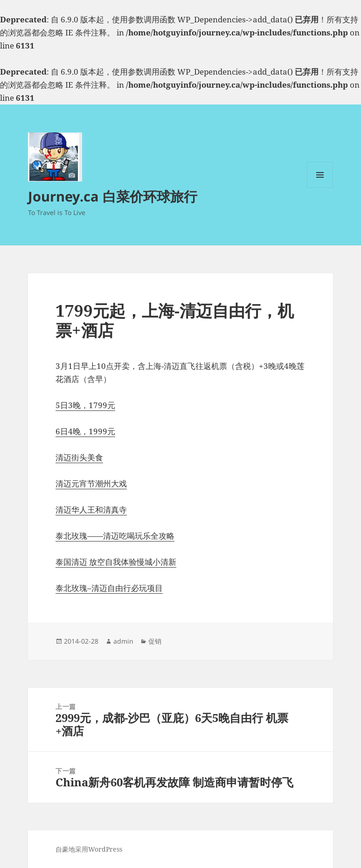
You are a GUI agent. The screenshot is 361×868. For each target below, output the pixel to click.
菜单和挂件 (320, 188)
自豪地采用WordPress (89, 849)
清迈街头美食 (79, 457)
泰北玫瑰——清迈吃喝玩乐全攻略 (115, 536)
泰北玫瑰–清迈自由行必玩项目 (109, 588)
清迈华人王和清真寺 (91, 510)
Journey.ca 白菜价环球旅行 (113, 196)
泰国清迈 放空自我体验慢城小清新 (116, 562)
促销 (155, 641)
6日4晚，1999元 (85, 431)
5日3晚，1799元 (85, 405)
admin (123, 641)
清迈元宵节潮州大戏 (91, 483)
